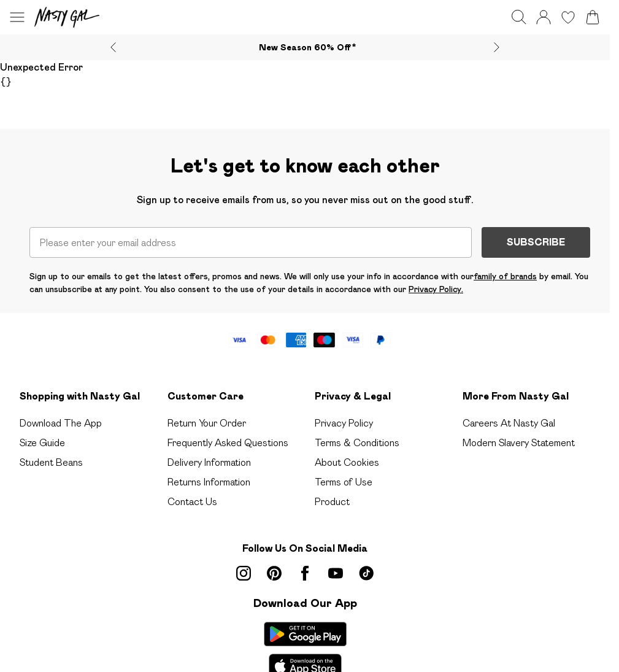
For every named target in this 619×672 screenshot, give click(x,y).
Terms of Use (344, 482)
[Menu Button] (17, 17)
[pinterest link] (274, 573)
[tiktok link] (366, 573)
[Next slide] (497, 47)
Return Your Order (207, 423)
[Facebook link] (305, 573)
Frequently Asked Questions (228, 443)
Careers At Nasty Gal (509, 423)
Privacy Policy (344, 423)
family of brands (505, 276)
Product (332, 502)
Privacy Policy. (436, 289)
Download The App (61, 423)
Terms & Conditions (357, 443)
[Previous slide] (113, 47)
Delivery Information (209, 462)
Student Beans (51, 462)
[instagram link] (244, 573)
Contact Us (192, 502)
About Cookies (347, 462)
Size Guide (42, 443)
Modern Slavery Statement (519, 443)
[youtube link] (336, 573)
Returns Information (209, 482)
